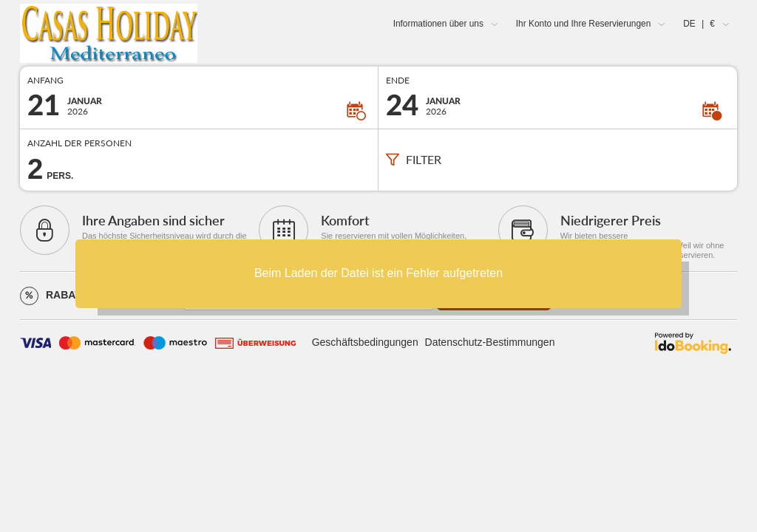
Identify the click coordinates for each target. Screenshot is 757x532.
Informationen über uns (438, 24)
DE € (699, 24)
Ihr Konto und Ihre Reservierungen (583, 24)
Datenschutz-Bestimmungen (490, 342)
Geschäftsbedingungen (365, 342)
